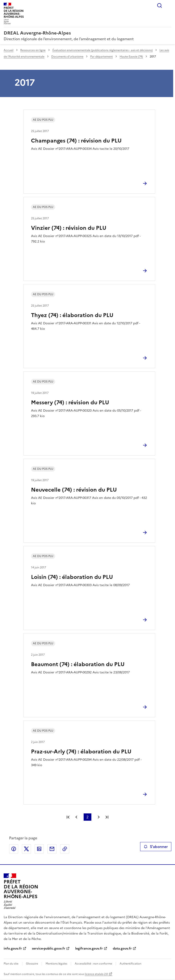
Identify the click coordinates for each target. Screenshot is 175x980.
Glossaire (32, 964)
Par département (102, 57)
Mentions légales (56, 964)
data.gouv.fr (122, 949)
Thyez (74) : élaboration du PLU (72, 315)
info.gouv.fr (13, 949)
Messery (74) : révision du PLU (70, 402)
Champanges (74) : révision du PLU (76, 141)
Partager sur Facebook (14, 849)
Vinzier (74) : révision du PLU (69, 228)
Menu (169, 5)
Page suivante (99, 817)
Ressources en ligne (33, 50)
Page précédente (76, 817)
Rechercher (160, 5)
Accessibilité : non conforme (93, 964)
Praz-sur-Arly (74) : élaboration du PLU (81, 752)
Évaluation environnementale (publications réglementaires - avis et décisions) (103, 50)
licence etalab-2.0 (96, 974)
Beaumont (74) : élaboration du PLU (78, 664)
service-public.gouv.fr (49, 949)
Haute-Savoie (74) (131, 57)
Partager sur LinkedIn (39, 849)
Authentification (130, 964)
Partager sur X (26, 849)
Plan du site (11, 964)
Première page (68, 817)
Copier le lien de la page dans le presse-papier (65, 849)
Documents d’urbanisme (67, 57)
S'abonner (156, 847)
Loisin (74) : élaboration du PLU (72, 577)
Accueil (9, 50)
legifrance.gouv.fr (89, 949)
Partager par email (52, 849)
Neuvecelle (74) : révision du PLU (74, 490)
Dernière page (107, 817)
